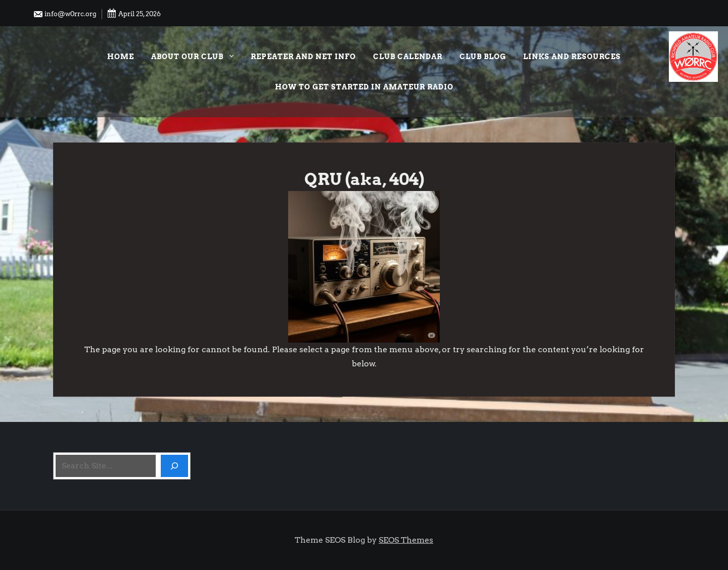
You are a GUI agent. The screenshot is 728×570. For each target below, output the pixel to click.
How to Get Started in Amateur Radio (364, 87)
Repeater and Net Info (303, 57)
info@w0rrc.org (65, 14)
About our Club (192, 58)
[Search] (174, 466)
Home (121, 57)
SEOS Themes (406, 540)
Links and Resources (572, 57)
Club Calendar (408, 57)
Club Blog (483, 57)
